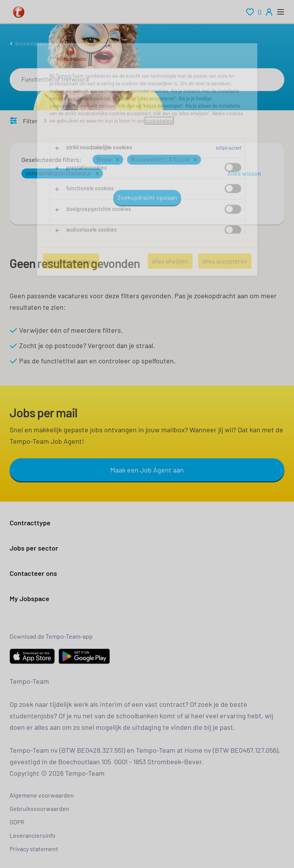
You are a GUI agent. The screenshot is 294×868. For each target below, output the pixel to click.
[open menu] (281, 12)
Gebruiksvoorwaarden (39, 808)
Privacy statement (34, 849)
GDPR (17, 822)
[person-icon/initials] (269, 12)
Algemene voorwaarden (42, 795)
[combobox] (147, 80)
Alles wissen (244, 173)
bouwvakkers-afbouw (45, 43)
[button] (118, 160)
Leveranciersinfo (33, 835)
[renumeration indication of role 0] (254, 12)
